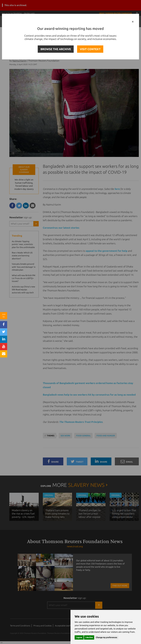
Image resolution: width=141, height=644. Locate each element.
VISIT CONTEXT (90, 49)
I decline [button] (89, 637)
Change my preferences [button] (107, 637)
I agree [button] (79, 637)
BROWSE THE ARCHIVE (56, 49)
